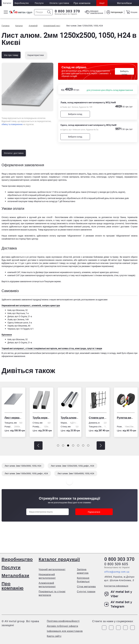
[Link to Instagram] (111, 628)
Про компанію (13, 586)
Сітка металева (86, 586)
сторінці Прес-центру (28, 239)
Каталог (7, 3)
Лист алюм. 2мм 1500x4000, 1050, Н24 (76, 473)
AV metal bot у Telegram (118, 604)
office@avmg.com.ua (117, 572)
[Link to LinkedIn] (125, 628)
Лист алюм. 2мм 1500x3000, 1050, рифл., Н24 (26, 473)
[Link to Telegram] (118, 628)
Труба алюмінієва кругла (70, 418)
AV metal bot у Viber (118, 594)
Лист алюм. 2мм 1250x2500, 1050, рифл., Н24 (72, 466)
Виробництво (22, 3)
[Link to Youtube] (133, 628)
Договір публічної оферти (62, 626)
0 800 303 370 (67, 11)
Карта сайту (54, 636)
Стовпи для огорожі (98, 418)
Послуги (39, 3)
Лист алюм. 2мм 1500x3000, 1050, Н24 (23, 466)
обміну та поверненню (12, 124)
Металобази (16, 575)
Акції (102, 3)
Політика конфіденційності (63, 621)
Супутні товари (86, 591)
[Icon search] (49, 12)
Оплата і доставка (59, 3)
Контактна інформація (116, 586)
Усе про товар (11, 55)
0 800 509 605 (116, 564)
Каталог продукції (59, 559)
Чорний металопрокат (52, 569)
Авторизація (117, 12)
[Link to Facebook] (104, 628)
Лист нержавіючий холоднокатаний (13, 418)
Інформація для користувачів (65, 631)
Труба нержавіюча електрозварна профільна (42, 418)
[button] (38, 446)
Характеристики (36, 55)
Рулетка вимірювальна (126, 418)
